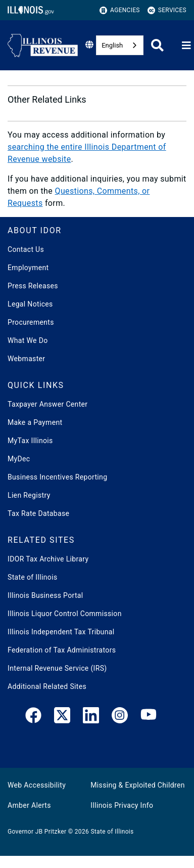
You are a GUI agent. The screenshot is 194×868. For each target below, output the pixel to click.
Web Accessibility (37, 785)
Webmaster (26, 359)
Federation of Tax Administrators (62, 650)
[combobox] (120, 45)
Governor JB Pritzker (37, 832)
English (112, 45)
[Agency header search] (157, 45)
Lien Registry (29, 495)
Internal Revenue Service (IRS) (57, 668)
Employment (28, 268)
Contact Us (26, 249)
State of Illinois (32, 577)
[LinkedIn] (91, 717)
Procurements (31, 322)
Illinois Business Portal (45, 595)
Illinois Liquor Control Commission (65, 614)
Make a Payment (35, 422)
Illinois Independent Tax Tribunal (61, 632)
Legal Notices (30, 304)
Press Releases (33, 286)
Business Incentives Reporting (57, 477)
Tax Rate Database (38, 513)
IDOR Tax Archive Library (48, 559)
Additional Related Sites (47, 686)
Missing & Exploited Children (137, 785)
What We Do (28, 340)
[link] (33, 717)
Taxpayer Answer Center (47, 404)
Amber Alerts (29, 805)
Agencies (120, 10)
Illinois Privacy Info (122, 805)
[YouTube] (149, 717)
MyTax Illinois (30, 441)
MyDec (19, 459)
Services (167, 10)
